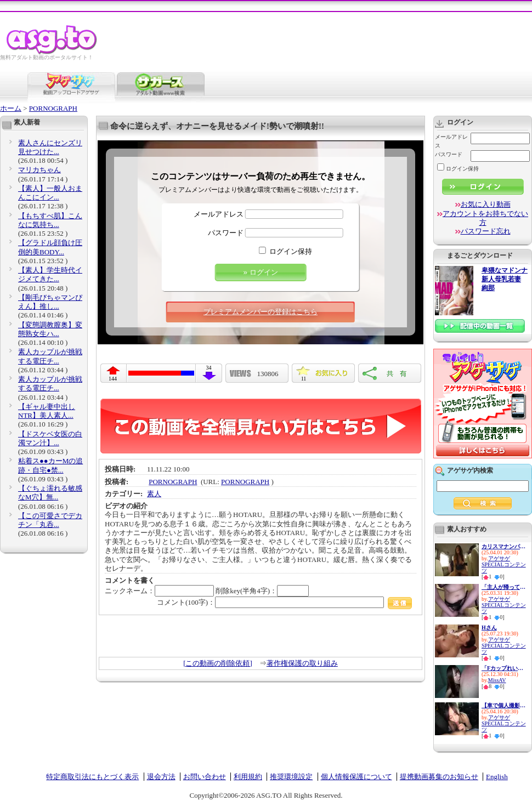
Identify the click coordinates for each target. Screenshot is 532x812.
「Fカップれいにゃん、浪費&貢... (503, 668)
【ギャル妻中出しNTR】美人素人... (47, 411)
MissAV (497, 680)
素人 (154, 494)
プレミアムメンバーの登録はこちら (261, 312)
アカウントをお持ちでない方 (485, 218)
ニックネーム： (159, 591)
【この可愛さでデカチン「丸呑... (50, 520)
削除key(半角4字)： (262, 591)
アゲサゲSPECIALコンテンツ (504, 564)
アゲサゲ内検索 (470, 470)
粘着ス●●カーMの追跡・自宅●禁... (50, 465)
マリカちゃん (39, 170)
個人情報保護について (356, 777)
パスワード (226, 233)
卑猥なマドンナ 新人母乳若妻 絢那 (505, 279)
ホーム (11, 108)
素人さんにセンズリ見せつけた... (50, 147)
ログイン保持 (291, 251)
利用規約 (248, 777)
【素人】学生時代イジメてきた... (50, 274)
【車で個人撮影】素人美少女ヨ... (503, 705)
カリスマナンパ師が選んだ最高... (503, 546)
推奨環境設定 (291, 777)
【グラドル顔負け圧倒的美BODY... (50, 247)
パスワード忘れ (486, 231)
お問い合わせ (205, 777)
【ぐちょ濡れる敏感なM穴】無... (50, 493)
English (497, 777)
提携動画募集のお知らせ (439, 777)
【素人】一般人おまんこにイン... (50, 193)
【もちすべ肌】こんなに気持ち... (50, 220)
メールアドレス (219, 214)
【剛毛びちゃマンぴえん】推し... (50, 302)
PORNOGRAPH (53, 108)
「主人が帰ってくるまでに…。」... (503, 587)
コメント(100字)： (284, 602)
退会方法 (161, 777)
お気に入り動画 (486, 204)
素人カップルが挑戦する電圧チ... (50, 356)
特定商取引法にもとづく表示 (92, 777)
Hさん (489, 628)
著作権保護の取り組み (302, 663)
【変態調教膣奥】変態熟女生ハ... (50, 329)
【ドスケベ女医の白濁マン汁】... (50, 438)
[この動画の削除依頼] (218, 663)
